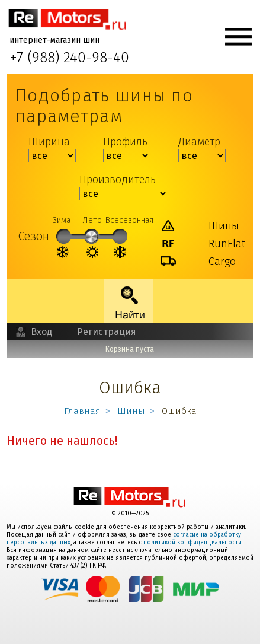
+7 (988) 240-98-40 (69, 58)
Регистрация (107, 332)
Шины (131, 411)
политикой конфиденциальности (192, 543)
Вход (41, 332)
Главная (82, 411)
